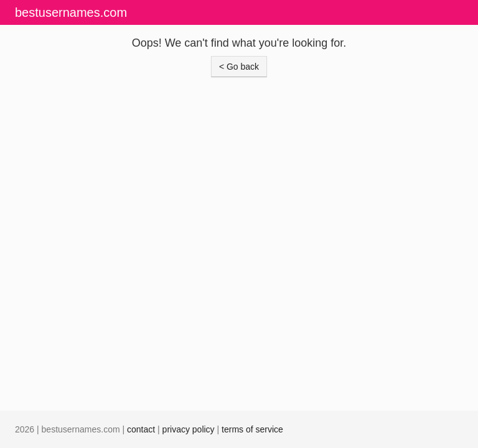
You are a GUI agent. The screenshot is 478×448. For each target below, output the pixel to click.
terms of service (252, 429)
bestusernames (71, 12)
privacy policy (189, 429)
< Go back (239, 67)
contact (141, 429)
